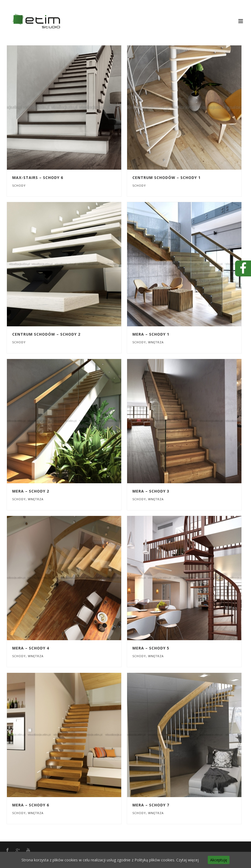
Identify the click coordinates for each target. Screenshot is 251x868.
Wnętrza (156, 342)
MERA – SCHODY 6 (31, 805)
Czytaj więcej (187, 860)
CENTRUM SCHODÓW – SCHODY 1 (166, 178)
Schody (19, 185)
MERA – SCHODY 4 (31, 648)
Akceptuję (219, 860)
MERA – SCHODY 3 (151, 491)
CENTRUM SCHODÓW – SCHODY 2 (46, 334)
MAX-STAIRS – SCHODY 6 (38, 178)
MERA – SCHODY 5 (151, 648)
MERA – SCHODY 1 (151, 334)
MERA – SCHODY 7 (151, 805)
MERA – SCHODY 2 (31, 491)
